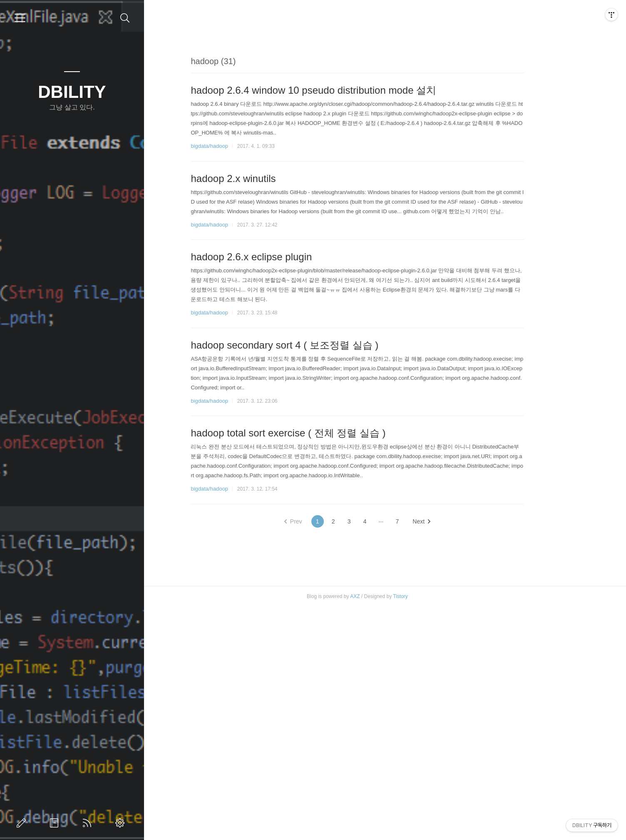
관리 (122, 823)
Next (449, 638)
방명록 (56, 823)
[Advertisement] (385, 106)
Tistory (428, 830)
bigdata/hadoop (237, 263)
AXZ (383, 830)
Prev (321, 638)
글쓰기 (23, 823)
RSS (89, 823)
